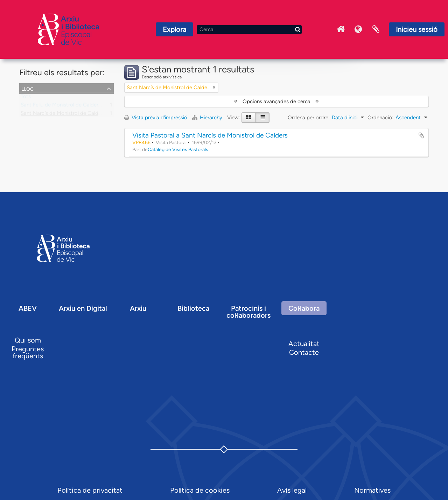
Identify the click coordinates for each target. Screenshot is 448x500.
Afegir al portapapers (421, 135)
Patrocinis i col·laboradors (248, 312)
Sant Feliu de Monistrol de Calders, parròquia (73, 106)
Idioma (358, 29)
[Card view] (248, 118)
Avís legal (292, 490)
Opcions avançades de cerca (276, 101)
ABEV (28, 308)
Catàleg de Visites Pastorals (178, 149)
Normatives (372, 490)
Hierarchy (208, 118)
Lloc (27, 88)
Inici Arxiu (341, 29)
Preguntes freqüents (28, 352)
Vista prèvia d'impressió (156, 118)
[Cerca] (249, 30)
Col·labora (304, 308)
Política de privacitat (90, 490)
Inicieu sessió (417, 29)
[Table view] (262, 118)
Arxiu (138, 308)
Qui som (28, 340)
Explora (174, 29)
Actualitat (304, 344)
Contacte (304, 352)
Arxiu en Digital (83, 308)
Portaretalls (376, 29)
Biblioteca (193, 308)
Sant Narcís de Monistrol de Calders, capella (72, 115)
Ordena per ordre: (309, 118)
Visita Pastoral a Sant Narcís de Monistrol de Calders (210, 135)
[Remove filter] (214, 87)
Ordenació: (380, 118)
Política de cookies (200, 490)
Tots (26, 98)
